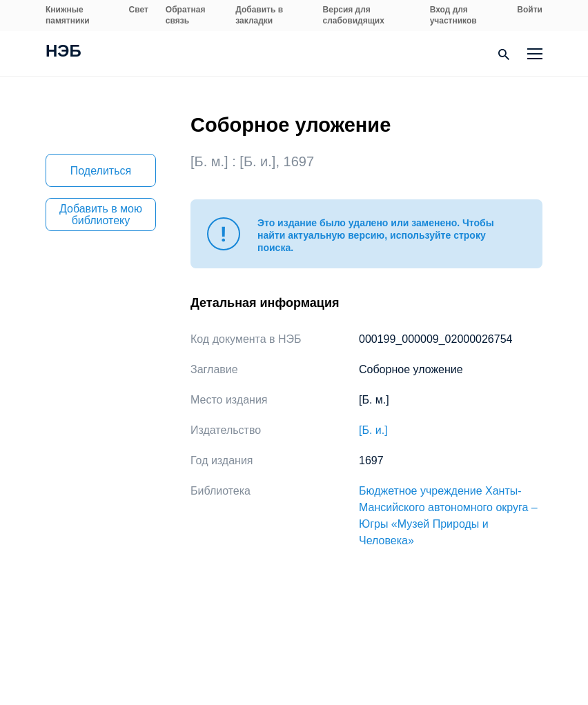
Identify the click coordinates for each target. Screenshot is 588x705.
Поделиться (101, 171)
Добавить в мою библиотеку (101, 215)
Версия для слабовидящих (354, 15)
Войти (530, 10)
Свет (139, 10)
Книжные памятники (68, 15)
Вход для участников (453, 15)
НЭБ (63, 52)
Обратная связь (186, 15)
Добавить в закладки (259, 15)
